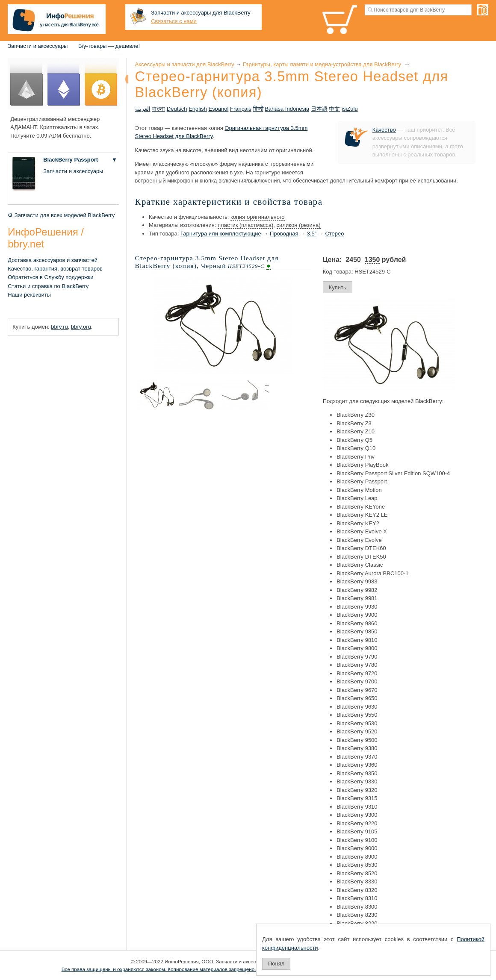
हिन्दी (258, 109)
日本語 (319, 109)
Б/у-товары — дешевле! (109, 46)
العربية (143, 109)
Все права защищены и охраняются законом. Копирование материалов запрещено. (159, 969)
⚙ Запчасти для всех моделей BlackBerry (61, 215)
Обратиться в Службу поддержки (50, 277)
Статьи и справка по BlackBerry (48, 286)
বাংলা (158, 109)
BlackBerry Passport (71, 160)
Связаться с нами (174, 21)
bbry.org (81, 327)
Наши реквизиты (29, 295)
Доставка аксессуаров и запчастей (53, 260)
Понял (276, 964)
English (198, 109)
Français (241, 109)
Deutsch (177, 109)
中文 (334, 109)
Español (218, 109)
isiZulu (350, 109)
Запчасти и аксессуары (38, 46)
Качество (384, 130)
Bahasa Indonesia (287, 109)
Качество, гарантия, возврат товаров (55, 269)
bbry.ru (59, 327)
